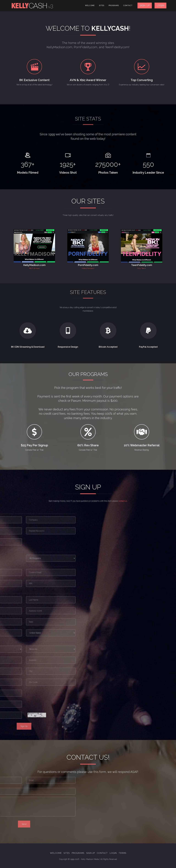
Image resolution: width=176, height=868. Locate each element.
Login (113, 853)
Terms (122, 853)
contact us (123, 501)
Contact (128, 6)
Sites (102, 6)
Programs (114, 6)
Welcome (90, 6)
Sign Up (91, 853)
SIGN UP (145, 5)
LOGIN (160, 5)
